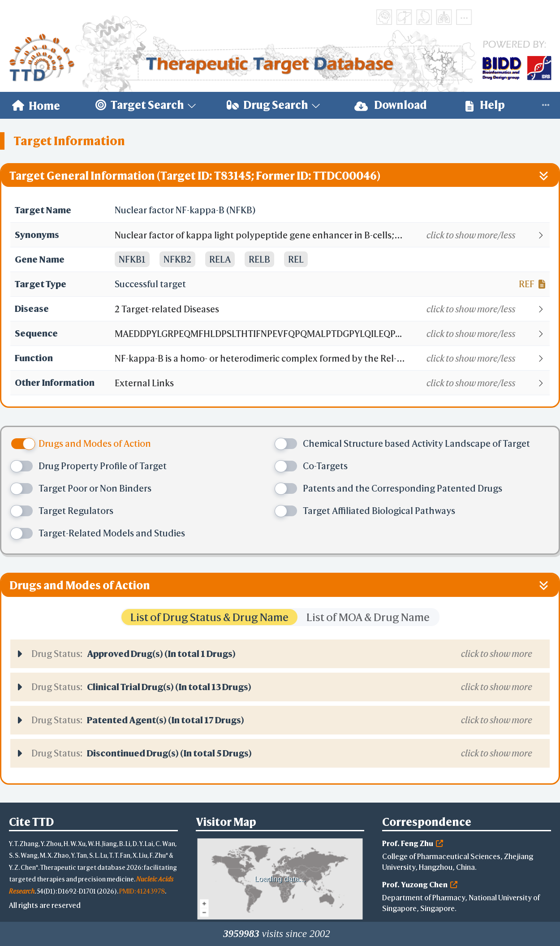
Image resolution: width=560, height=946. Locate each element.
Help (485, 105)
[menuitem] (36, 105)
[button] (332, 235)
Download (391, 105)
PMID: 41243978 (142, 891)
